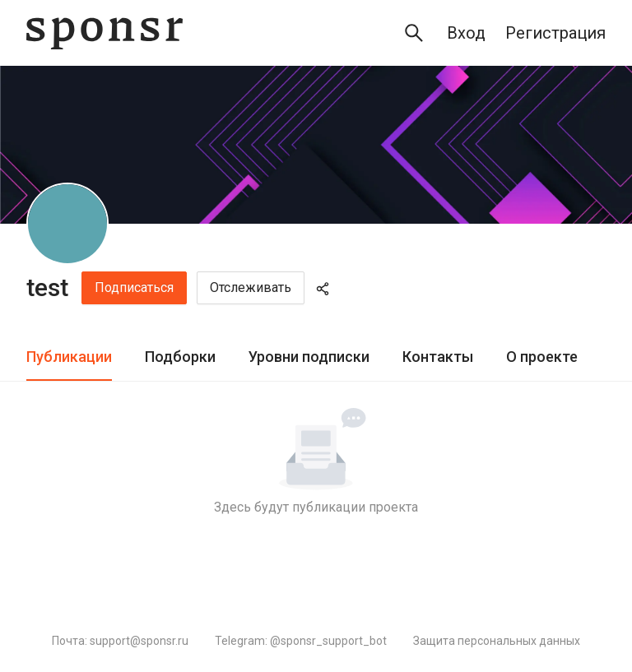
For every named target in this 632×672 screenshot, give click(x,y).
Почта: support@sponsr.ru (120, 641)
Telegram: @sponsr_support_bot (301, 641)
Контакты (438, 357)
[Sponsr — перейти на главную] (105, 33)
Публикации (69, 357)
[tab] (69, 357)
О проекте (542, 357)
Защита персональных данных (497, 641)
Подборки (180, 357)
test (47, 287)
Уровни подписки (309, 357)
